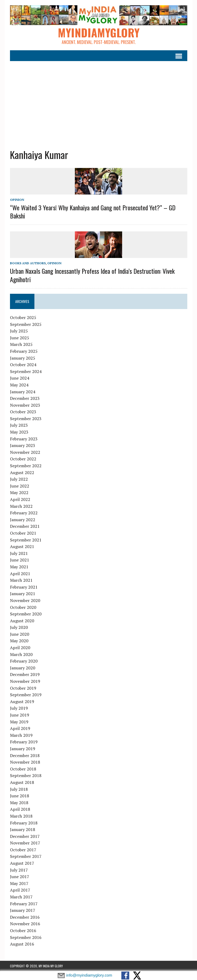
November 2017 (25, 843)
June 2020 (20, 634)
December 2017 (25, 836)
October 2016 (23, 931)
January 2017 (23, 910)
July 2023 (19, 425)
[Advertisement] (99, 101)
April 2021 (20, 574)
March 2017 (21, 897)
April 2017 (20, 890)
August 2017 (22, 863)
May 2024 (19, 385)
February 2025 (24, 351)
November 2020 (25, 600)
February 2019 (24, 742)
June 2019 (20, 715)
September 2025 (26, 324)
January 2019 (23, 749)
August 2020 (22, 621)
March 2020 (21, 654)
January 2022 (23, 520)
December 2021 (25, 526)
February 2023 (24, 439)
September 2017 (26, 856)
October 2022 (23, 459)
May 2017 (19, 883)
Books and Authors (28, 263)
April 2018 (20, 809)
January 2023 (23, 445)
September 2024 (26, 371)
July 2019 (19, 708)
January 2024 (23, 392)
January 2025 (23, 358)
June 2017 (20, 877)
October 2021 (23, 533)
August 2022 (22, 472)
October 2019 (23, 688)
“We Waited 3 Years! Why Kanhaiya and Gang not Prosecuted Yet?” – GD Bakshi (93, 212)
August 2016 (22, 944)
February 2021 (24, 587)
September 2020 (26, 614)
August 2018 (22, 782)
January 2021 (23, 594)
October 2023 (23, 412)
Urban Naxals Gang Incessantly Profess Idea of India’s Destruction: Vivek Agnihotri (92, 275)
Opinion (17, 200)
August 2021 (22, 546)
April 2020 (20, 648)
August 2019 (22, 702)
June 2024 (20, 378)
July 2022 (19, 479)
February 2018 (24, 823)
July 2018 (19, 789)
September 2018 (26, 775)
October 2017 (23, 850)
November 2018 (25, 762)
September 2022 (26, 466)
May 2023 (19, 432)
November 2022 (25, 452)
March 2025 (21, 344)
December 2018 (25, 755)
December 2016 (25, 917)
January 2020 (23, 668)
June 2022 (20, 486)
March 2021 (21, 580)
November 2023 (25, 405)
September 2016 (26, 937)
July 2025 (19, 331)
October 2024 (23, 365)
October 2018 (23, 769)
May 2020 (19, 641)
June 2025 (20, 338)
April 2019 (20, 728)
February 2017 (24, 904)
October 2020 (23, 607)
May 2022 (19, 493)
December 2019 (25, 674)
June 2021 (20, 560)
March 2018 (21, 816)
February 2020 (24, 661)
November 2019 (25, 681)
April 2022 (20, 499)
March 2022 (21, 506)
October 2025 (23, 317)
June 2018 (20, 796)
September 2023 (26, 419)
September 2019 (26, 695)
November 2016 (25, 924)
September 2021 (26, 540)
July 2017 (19, 870)
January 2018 (23, 829)
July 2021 (19, 553)
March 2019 (21, 735)
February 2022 (24, 513)
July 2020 (19, 627)
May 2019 (19, 722)
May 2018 (19, 803)
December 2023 (25, 398)
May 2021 (19, 567)
